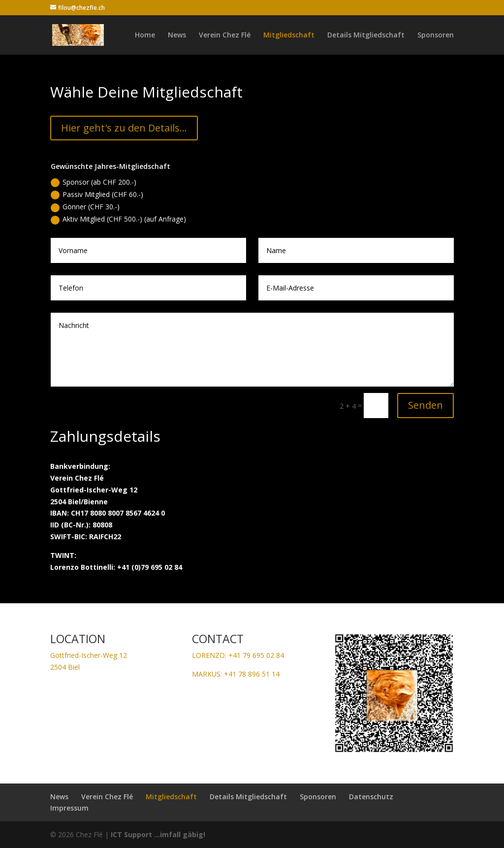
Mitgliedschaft (289, 35)
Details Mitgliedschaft (366, 35)
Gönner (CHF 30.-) (85, 207)
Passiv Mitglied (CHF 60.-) (97, 195)
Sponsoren (436, 35)
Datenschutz (371, 797)
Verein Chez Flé (225, 35)
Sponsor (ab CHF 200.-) (94, 182)
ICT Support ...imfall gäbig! (158, 834)
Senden (425, 405)
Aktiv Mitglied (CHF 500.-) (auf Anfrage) (118, 219)
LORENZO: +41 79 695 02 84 (238, 655)
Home (145, 35)
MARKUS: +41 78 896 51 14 (236, 674)
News (177, 35)
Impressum (69, 808)
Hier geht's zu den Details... (124, 128)
